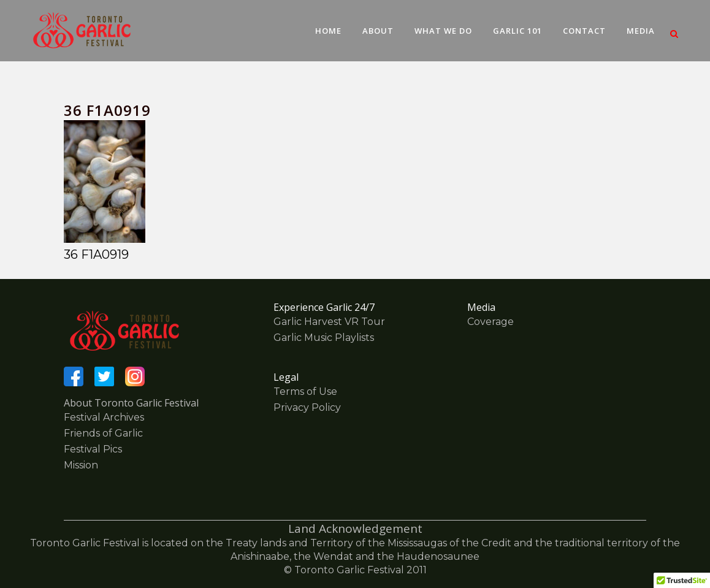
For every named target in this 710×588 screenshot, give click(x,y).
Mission (81, 465)
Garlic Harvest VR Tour (329, 322)
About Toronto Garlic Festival (131, 403)
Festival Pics (93, 449)
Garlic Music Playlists (324, 338)
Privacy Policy (307, 407)
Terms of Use (305, 391)
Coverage (491, 322)
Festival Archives (104, 417)
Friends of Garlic (103, 433)
